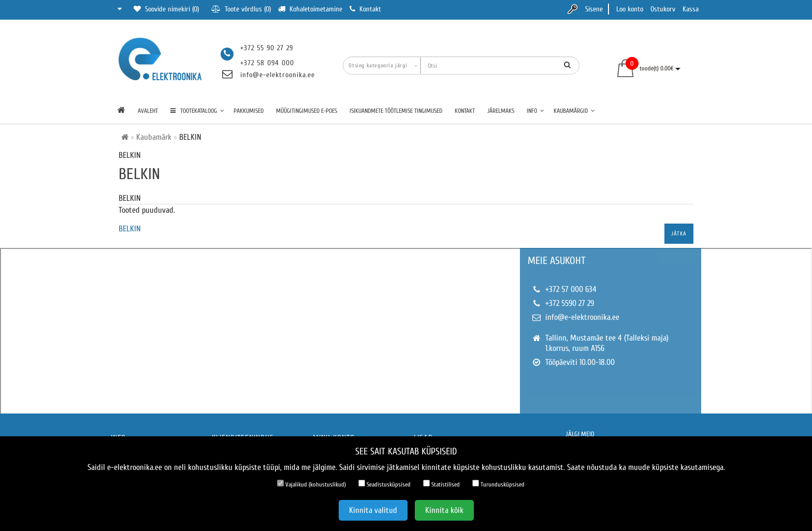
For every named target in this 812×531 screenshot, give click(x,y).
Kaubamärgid (574, 111)
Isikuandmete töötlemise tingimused (396, 111)
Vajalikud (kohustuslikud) (311, 484)
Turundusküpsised (498, 484)
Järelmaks (501, 111)
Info (535, 111)
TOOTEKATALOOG (197, 111)
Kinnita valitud (373, 510)
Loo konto (630, 9)
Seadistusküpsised (385, 484)
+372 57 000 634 (571, 289)
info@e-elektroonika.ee (278, 75)
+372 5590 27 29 (570, 303)
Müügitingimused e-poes (307, 111)
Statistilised (441, 484)
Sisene (594, 9)
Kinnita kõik (444, 510)
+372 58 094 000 (267, 63)
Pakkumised (249, 111)
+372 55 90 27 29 (267, 48)
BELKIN (130, 229)
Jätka (679, 234)
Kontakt (465, 111)
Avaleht (148, 111)
